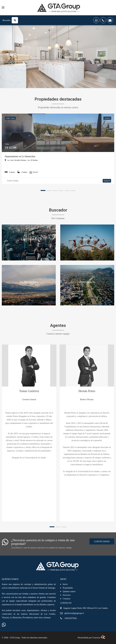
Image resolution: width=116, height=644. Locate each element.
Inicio (65, 584)
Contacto (67, 599)
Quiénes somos (69, 591)
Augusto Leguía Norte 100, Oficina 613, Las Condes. (86, 608)
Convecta (99, 638)
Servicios (67, 595)
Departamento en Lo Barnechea (20, 156)
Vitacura (87, 239)
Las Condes (29, 239)
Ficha (107, 181)
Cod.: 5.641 (10, 118)
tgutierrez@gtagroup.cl (74, 613)
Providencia (87, 282)
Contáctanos (102, 542)
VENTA (107, 118)
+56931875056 (70, 618)
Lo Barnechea (29, 282)
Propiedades (68, 588)
